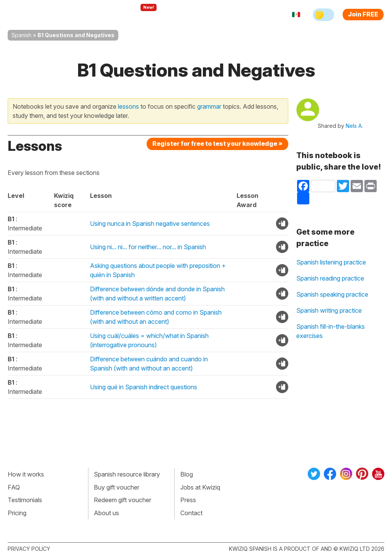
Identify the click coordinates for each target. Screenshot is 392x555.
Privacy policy (29, 549)
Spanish (21, 35)
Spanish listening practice (331, 262)
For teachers (184, 15)
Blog (187, 474)
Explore (142, 15)
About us (106, 513)
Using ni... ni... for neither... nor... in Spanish (148, 247)
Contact (191, 513)
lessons (128, 106)
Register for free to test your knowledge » (217, 144)
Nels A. (354, 126)
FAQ (14, 487)
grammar (209, 106)
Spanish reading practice (330, 278)
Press (188, 500)
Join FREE (363, 14)
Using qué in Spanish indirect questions (144, 387)
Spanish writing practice (329, 310)
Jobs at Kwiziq (200, 487)
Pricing (222, 15)
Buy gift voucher (117, 487)
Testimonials (25, 500)
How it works (26, 474)
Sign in (251, 15)
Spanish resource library (127, 474)
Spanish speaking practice (332, 294)
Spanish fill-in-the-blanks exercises (331, 331)
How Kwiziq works (93, 15)
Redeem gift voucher (122, 500)
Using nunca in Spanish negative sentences (150, 224)
